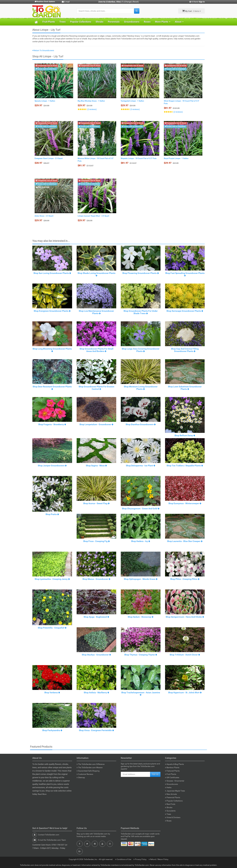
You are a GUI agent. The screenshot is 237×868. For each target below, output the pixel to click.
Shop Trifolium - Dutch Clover (185, 655)
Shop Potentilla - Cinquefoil (52, 628)
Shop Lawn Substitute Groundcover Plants (185, 388)
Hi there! (197, 2)
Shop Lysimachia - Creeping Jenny (52, 579)
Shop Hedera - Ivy (141, 541)
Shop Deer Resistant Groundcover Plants (52, 388)
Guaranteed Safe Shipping (88, 771)
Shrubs (100, 22)
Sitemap (81, 778)
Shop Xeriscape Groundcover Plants (185, 311)
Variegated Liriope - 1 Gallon (132, 101)
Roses (147, 22)
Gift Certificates (172, 778)
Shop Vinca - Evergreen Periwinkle (96, 730)
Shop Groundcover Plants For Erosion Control (96, 388)
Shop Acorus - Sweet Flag (96, 503)
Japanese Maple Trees (175, 791)
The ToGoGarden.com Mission (90, 768)
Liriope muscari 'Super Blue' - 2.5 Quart (93, 216)
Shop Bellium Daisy (185, 435)
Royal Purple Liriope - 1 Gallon (176, 158)
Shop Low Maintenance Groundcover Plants (96, 312)
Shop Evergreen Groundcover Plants (52, 311)
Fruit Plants (49, 22)
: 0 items (191, 11)
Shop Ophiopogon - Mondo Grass (141, 579)
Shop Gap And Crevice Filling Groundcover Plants (185, 350)
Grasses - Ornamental (175, 781)
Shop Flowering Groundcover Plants (141, 273)
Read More (42, 794)
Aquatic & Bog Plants (174, 764)
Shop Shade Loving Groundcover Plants (96, 274)
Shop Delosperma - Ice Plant (141, 466)
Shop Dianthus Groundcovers (141, 424)
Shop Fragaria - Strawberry (52, 424)
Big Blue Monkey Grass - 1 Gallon (91, 101)
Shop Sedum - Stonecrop (141, 617)
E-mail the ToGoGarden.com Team (52, 840)
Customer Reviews (85, 774)
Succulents (170, 811)
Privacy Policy (140, 859)
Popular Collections (81, 22)
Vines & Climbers (173, 817)
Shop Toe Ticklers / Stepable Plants (185, 466)
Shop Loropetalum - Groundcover (96, 424)
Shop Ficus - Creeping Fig (96, 541)
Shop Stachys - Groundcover (96, 655)
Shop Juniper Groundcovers (52, 466)
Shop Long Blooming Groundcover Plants (52, 350)
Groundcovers (132, 22)
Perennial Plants (173, 797)
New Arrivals (171, 794)
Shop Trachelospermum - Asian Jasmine (141, 694)
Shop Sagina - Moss (96, 466)
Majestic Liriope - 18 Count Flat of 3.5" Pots (139, 158)
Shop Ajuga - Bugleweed (96, 617)
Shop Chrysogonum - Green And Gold (141, 509)
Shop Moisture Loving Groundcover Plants (141, 388)
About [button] (179, 22)
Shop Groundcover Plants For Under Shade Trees (141, 312)
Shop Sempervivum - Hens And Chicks (185, 617)
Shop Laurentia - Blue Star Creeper (185, 541)
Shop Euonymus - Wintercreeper (185, 503)
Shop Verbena (52, 692)
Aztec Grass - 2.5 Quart (44, 216)
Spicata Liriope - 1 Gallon (45, 101)
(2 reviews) (92, 109)
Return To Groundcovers (43, 50)
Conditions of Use (123, 859)
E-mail (66, 2)
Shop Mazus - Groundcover (96, 579)
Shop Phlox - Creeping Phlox (185, 579)
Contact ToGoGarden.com (49, 835)
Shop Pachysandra (52, 730)
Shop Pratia (52, 514)
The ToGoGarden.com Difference (91, 764)
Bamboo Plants (172, 768)
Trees (62, 22)
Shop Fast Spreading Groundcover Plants (185, 274)
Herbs (168, 788)
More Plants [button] (163, 22)
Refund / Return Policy (159, 859)
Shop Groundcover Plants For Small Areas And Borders (96, 350)
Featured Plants (172, 771)
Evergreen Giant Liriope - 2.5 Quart (49, 158)
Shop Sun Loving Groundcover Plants (52, 273)
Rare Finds (170, 804)
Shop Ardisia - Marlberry (96, 692)
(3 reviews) (135, 109)
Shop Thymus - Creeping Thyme (141, 655)
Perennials (114, 22)
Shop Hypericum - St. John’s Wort (185, 692)
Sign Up (155, 774)
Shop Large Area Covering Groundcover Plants (141, 350)
